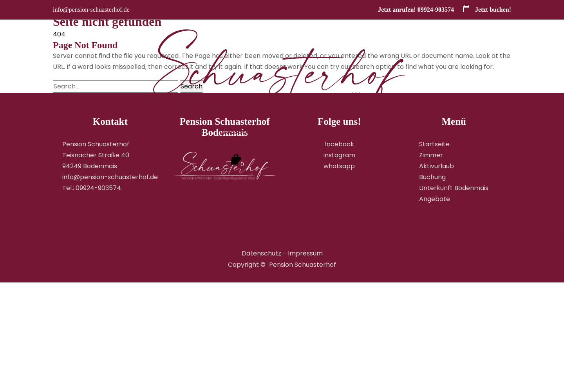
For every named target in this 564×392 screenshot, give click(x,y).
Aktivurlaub (293, 132)
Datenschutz (261, 253)
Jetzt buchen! (486, 10)
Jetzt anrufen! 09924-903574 (416, 10)
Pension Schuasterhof (124, 132)
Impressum (305, 253)
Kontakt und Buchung (371, 132)
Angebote (237, 132)
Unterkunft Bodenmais (454, 188)
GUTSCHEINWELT (454, 132)
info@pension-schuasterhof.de (91, 10)
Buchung (432, 177)
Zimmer (192, 132)
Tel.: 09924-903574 (92, 188)
